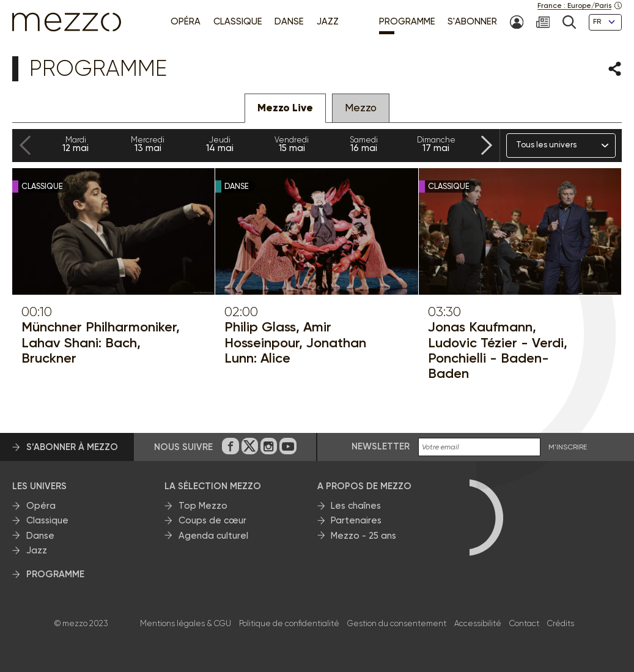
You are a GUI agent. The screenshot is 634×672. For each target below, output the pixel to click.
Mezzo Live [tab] (285, 108)
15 (292, 144)
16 (364, 144)
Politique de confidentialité (289, 623)
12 (76, 144)
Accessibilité (478, 623)
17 (436, 144)
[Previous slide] (25, 146)
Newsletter (381, 446)
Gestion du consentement (397, 623)
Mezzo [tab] (361, 108)
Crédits (561, 623)
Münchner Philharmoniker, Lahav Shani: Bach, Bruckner (101, 342)
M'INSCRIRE (568, 447)
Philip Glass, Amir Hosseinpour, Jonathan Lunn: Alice (295, 342)
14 (220, 144)
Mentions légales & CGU (186, 623)
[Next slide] (487, 146)
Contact (524, 623)
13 (148, 144)
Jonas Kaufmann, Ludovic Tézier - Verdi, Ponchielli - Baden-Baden (498, 350)
